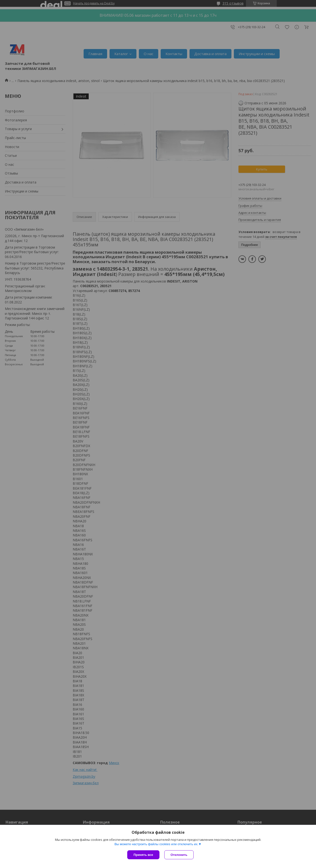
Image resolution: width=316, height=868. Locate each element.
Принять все (143, 855)
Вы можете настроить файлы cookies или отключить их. (156, 844)
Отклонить (179, 855)
